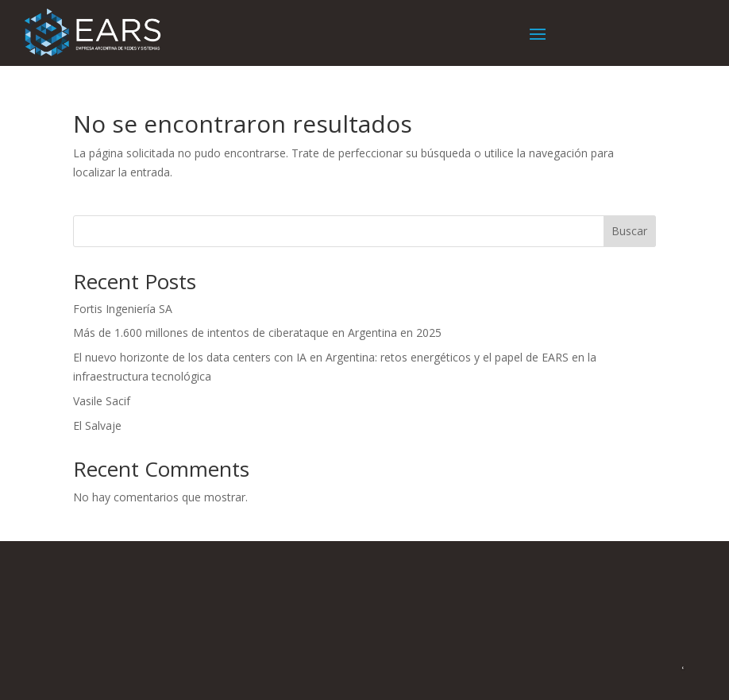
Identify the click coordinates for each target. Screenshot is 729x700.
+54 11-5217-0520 (442, 586)
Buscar (629, 231)
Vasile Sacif (102, 401)
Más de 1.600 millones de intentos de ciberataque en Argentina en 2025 (257, 333)
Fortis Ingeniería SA (123, 309)
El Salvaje (97, 425)
